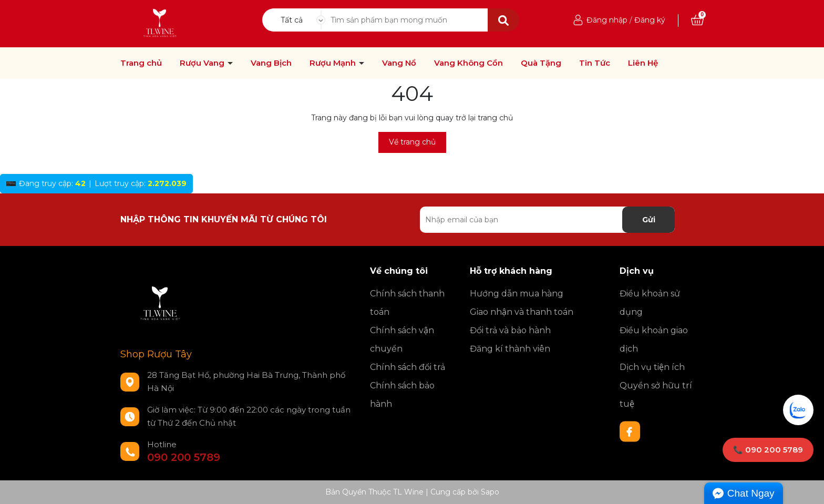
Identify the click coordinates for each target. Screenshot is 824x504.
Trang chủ (141, 63)
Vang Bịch (271, 63)
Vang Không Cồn (468, 63)
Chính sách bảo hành (402, 395)
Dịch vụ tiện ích (652, 367)
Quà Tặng (541, 63)
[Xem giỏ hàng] (697, 20)
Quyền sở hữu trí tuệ (656, 395)
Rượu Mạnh (334, 63)
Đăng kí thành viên (510, 349)
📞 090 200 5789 (768, 450)
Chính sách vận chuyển (402, 340)
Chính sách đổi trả (408, 367)
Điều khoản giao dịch (654, 340)
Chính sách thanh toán (407, 303)
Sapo (490, 492)
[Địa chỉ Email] (547, 220)
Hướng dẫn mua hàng (517, 294)
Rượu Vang (203, 63)
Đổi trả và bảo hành (510, 330)
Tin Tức (595, 63)
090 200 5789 (184, 457)
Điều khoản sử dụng (650, 303)
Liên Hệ (643, 63)
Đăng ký (650, 20)
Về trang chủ (412, 142)
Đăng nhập (607, 20)
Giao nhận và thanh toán (522, 312)
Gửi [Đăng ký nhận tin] (649, 220)
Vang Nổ (399, 63)
